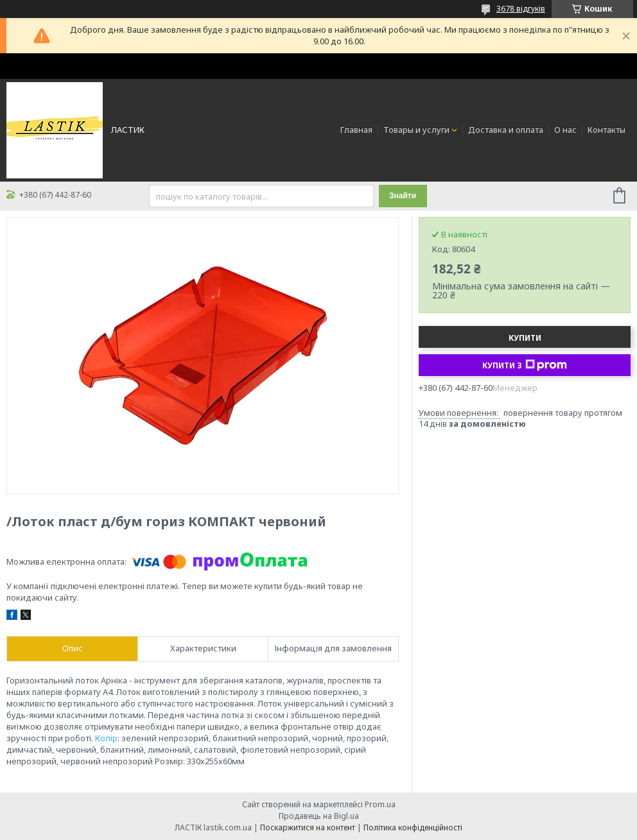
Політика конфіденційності (413, 827)
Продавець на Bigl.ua (319, 816)
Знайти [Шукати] (403, 196)
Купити (525, 338)
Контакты (606, 130)
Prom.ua (380, 804)
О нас (565, 130)
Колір (106, 738)
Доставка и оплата (506, 130)
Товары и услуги (416, 130)
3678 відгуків (521, 9)
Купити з (525, 365)
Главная (356, 130)
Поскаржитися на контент (308, 827)
